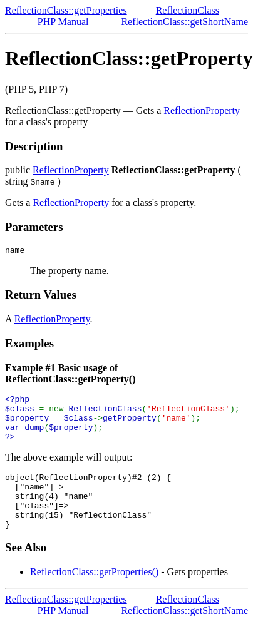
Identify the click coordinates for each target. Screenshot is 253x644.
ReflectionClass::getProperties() (94, 594)
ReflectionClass (188, 10)
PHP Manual (63, 22)
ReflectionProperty (202, 110)
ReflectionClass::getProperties (66, 10)
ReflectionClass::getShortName (184, 22)
